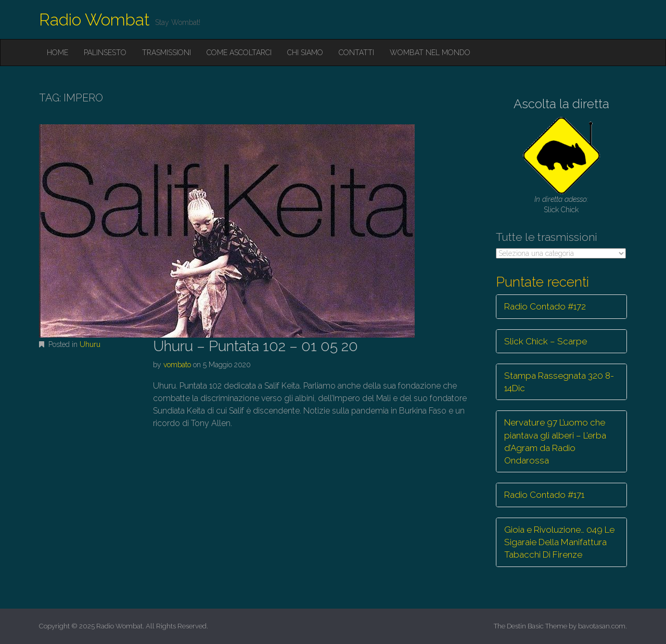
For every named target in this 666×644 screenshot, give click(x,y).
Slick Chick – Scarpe (546, 341)
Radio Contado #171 (544, 495)
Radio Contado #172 (545, 306)
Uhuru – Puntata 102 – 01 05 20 (255, 346)
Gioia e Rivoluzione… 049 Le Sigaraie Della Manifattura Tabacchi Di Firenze (559, 542)
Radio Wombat (94, 20)
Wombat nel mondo (430, 53)
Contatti (356, 53)
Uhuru (90, 344)
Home (57, 53)
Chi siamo (305, 53)
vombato (177, 365)
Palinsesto (105, 53)
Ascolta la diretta (561, 104)
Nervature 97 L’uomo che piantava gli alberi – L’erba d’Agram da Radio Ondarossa (555, 441)
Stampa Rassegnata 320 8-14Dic (559, 382)
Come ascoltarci (239, 53)
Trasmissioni (166, 53)
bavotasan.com (602, 626)
